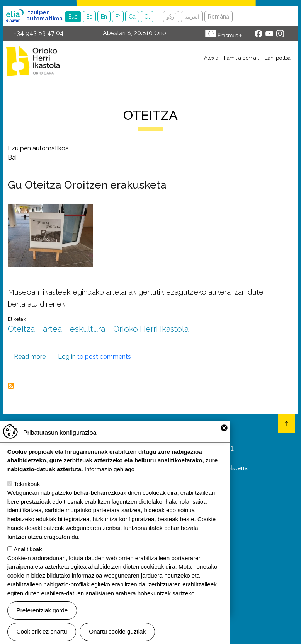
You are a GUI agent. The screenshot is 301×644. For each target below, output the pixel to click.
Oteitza (21, 329)
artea (52, 329)
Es (89, 16)
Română (219, 16)
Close (224, 433)
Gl (147, 16)
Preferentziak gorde (42, 616)
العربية (192, 16)
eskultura (88, 329)
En (104, 16)
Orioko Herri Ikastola (33, 61)
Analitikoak (28, 554)
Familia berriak (241, 58)
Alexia (211, 58)
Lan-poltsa (278, 58)
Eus (73, 16)
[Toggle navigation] (180, 71)
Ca (132, 16)
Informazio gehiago (110, 474)
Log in (67, 357)
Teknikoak (27, 489)
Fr (118, 16)
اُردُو (171, 16)
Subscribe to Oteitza (11, 386)
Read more (30, 357)
